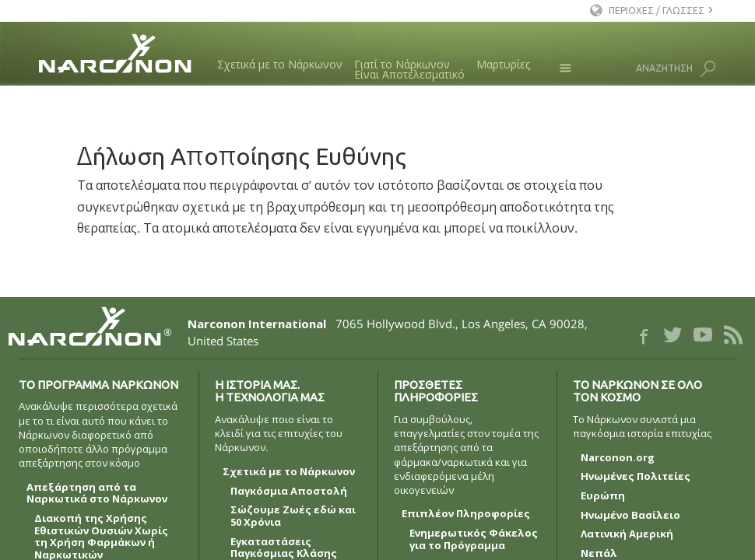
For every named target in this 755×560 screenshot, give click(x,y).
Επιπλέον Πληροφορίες (466, 514)
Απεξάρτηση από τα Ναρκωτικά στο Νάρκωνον (97, 494)
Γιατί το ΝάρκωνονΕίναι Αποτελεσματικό (409, 70)
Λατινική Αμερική (627, 534)
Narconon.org (618, 458)
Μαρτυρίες (503, 64)
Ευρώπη (603, 496)
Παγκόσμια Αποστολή (289, 492)
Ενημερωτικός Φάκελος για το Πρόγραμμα (474, 540)
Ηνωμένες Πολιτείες (636, 477)
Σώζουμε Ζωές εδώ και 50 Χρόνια (293, 516)
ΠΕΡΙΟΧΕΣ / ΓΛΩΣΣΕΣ (657, 10)
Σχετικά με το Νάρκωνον (280, 64)
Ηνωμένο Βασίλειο (630, 516)
